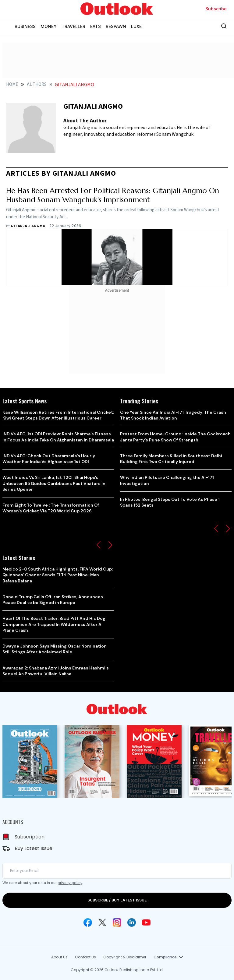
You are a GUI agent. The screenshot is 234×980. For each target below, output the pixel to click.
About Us (59, 957)
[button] (98, 545)
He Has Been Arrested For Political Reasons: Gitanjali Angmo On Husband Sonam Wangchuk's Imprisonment (113, 195)
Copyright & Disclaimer (125, 957)
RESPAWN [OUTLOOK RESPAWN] (116, 26)
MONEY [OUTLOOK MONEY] (49, 26)
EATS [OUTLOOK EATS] (96, 26)
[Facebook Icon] (88, 922)
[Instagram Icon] (117, 922)
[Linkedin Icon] (132, 922)
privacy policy (70, 883)
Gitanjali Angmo (28, 226)
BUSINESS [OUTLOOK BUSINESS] (25, 26)
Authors (37, 84)
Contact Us (85, 957)
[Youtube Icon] (146, 922)
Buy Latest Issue (34, 848)
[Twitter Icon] (102, 922)
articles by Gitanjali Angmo (61, 173)
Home (12, 84)
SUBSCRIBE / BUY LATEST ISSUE (117, 900)
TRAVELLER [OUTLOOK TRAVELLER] (73, 26)
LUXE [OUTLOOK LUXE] (136, 26)
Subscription (30, 837)
